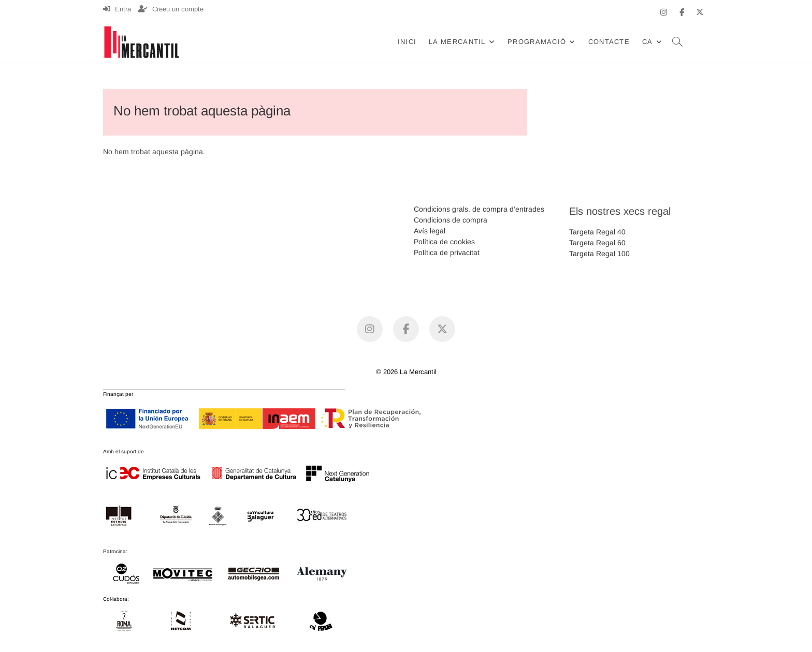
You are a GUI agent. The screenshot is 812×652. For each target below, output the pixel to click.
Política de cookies (444, 242)
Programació (537, 42)
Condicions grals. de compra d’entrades (479, 209)
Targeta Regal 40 (597, 232)
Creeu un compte (171, 9)
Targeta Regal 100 (599, 254)
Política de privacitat (447, 253)
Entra (117, 9)
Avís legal (430, 231)
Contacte (609, 42)
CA (648, 42)
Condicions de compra (451, 220)
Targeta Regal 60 (597, 243)
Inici (407, 42)
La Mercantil (457, 42)
